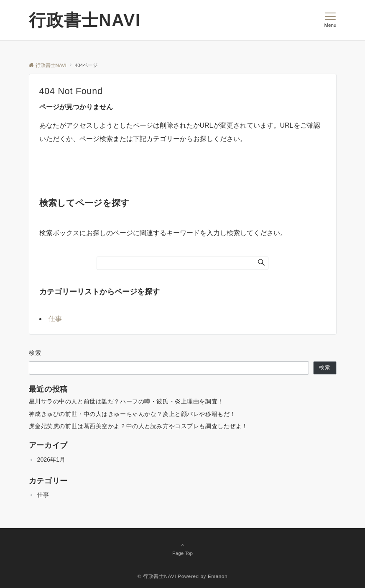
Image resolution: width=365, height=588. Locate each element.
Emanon (218, 576)
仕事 (55, 319)
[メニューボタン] (330, 20)
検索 (35, 353)
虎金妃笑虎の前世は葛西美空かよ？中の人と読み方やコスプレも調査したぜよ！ (138, 426)
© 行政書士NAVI (157, 576)
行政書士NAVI (85, 20)
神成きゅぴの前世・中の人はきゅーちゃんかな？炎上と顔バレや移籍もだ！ (132, 414)
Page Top (183, 549)
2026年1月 (51, 460)
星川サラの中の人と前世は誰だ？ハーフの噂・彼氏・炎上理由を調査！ (126, 401)
